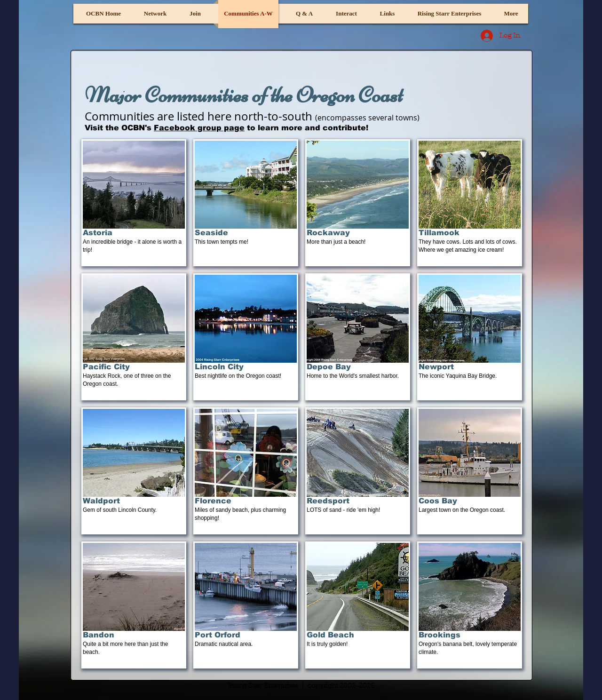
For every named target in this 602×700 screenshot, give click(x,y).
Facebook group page (199, 128)
